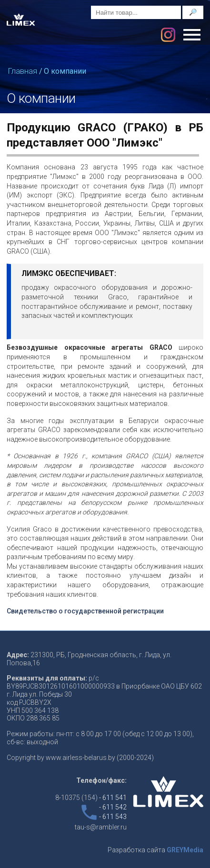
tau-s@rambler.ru (101, 827)
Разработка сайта (155, 850)
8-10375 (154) (91, 798)
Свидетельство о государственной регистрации (85, 611)
